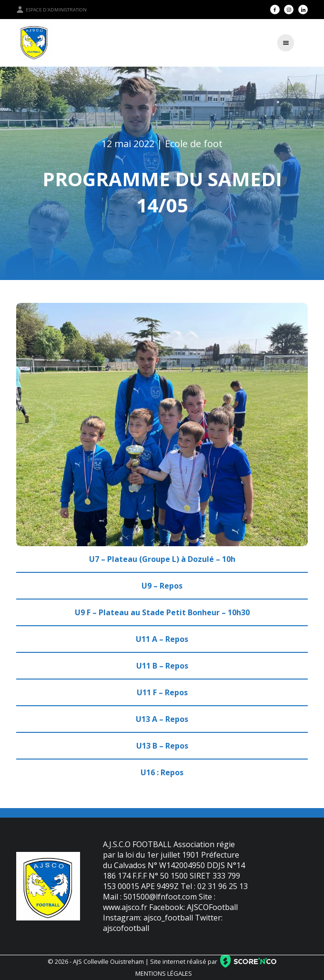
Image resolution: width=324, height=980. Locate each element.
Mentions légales (164, 973)
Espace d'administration (51, 10)
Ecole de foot (194, 144)
